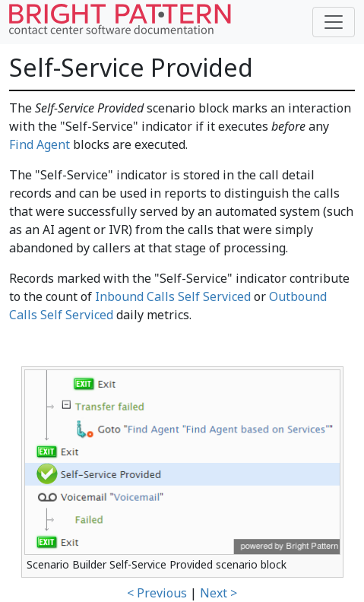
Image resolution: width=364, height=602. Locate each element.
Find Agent (40, 144)
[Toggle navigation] (334, 22)
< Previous (157, 593)
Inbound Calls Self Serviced (173, 296)
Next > (218, 593)
